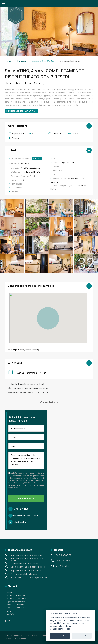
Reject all (82, 636)
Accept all (60, 636)
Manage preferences (60, 629)
